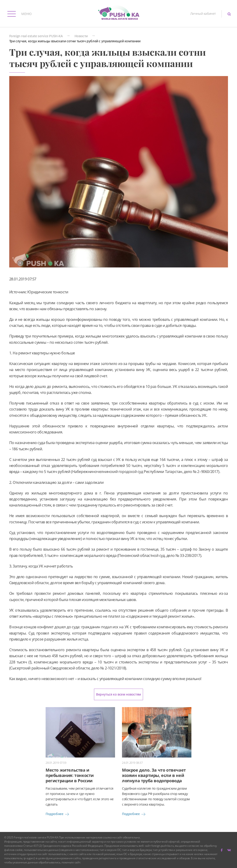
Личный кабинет (203, 14)
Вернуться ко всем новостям (118, 694)
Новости (81, 36)
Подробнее (58, 814)
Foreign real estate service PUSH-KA (36, 36)
